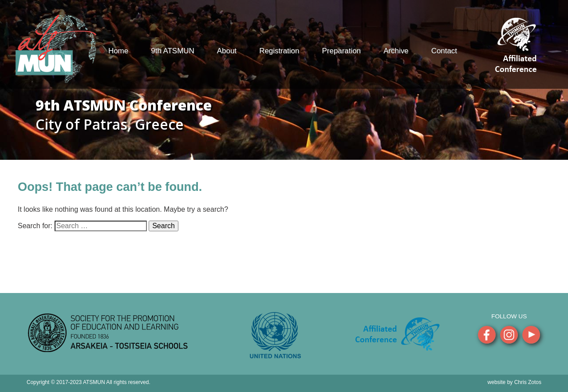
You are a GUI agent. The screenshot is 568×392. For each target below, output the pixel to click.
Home (118, 51)
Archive (396, 51)
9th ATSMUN (172, 51)
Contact (444, 51)
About (227, 51)
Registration (279, 51)
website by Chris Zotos (515, 382)
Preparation (341, 51)
